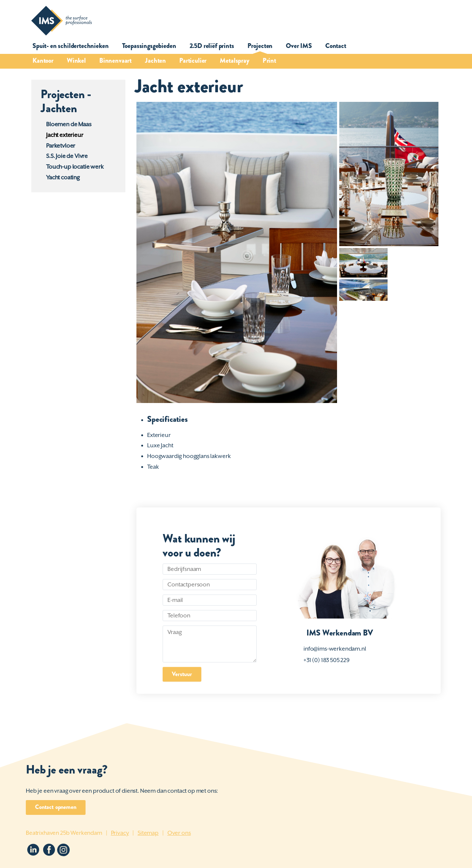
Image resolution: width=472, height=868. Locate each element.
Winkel (76, 61)
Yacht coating (63, 178)
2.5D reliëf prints (212, 46)
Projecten (260, 46)
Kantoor (43, 61)
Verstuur (182, 674)
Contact (336, 46)
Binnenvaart (115, 61)
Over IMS (299, 46)
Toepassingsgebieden (149, 46)
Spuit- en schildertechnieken (71, 46)
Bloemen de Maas (69, 124)
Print (269, 61)
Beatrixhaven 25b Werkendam (64, 833)
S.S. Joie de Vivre (67, 156)
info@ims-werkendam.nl (335, 649)
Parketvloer (61, 146)
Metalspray (234, 61)
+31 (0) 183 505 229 (327, 660)
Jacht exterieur (65, 135)
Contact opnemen (56, 807)
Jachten (155, 61)
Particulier (193, 61)
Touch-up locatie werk (75, 167)
